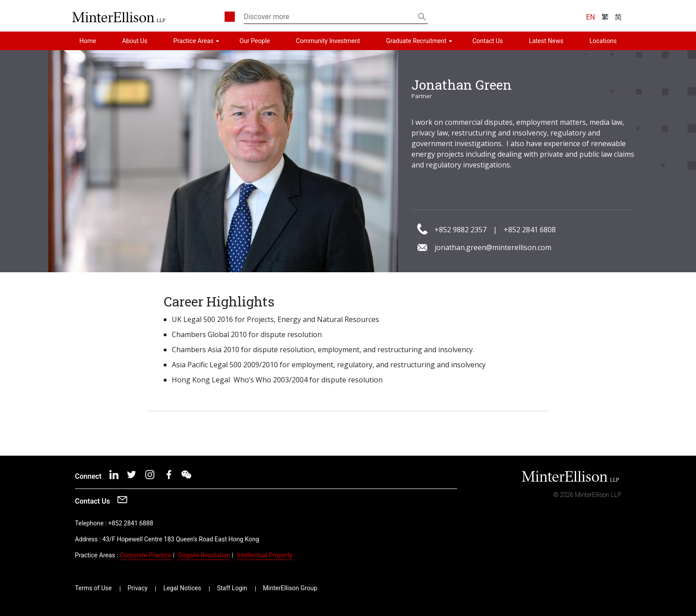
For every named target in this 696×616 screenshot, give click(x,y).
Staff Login (232, 588)
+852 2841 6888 (131, 523)
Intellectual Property (265, 555)
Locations (603, 41)
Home (88, 41)
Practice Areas (194, 41)
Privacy (137, 588)
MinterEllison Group (290, 588)
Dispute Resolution (204, 555)
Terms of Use (93, 588)
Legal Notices (182, 588)
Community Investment (328, 41)
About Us (135, 41)
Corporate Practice (146, 555)
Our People (255, 41)
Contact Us (488, 41)
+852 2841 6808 (530, 230)
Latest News (546, 41)
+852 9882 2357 (461, 230)
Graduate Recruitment (416, 41)
